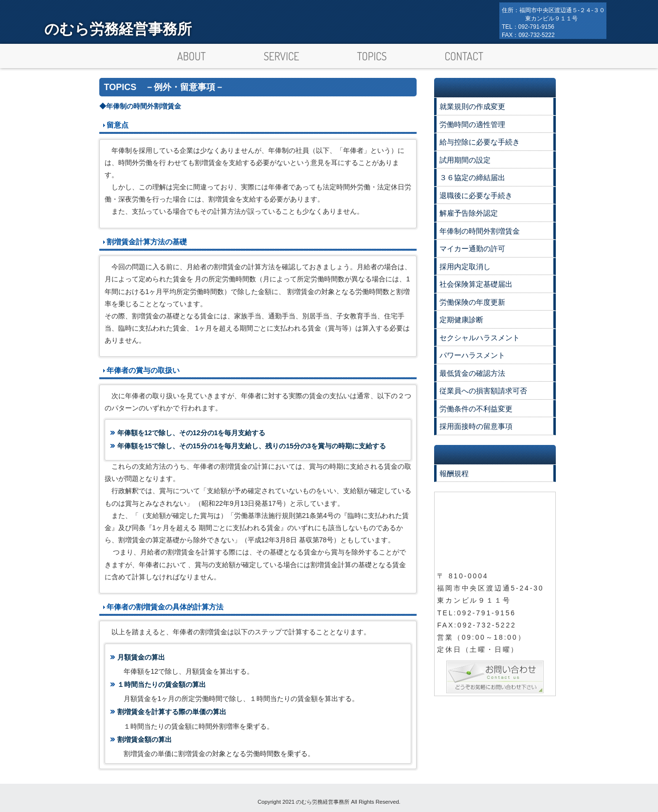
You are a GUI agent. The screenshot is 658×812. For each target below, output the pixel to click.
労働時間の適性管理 (472, 124)
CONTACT (464, 56)
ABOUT (192, 56)
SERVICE (282, 56)
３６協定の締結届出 (472, 177)
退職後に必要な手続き (476, 195)
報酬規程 (454, 473)
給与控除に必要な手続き (480, 142)
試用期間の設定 (465, 160)
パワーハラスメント (472, 355)
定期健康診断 (461, 320)
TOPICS (372, 56)
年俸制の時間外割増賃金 (480, 231)
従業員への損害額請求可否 (483, 391)
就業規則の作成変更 (472, 106)
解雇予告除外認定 (469, 213)
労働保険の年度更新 (472, 302)
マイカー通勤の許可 (472, 249)
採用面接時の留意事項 (476, 426)
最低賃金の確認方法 (472, 373)
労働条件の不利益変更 (476, 409)
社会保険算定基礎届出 (476, 284)
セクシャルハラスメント (480, 338)
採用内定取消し (465, 267)
